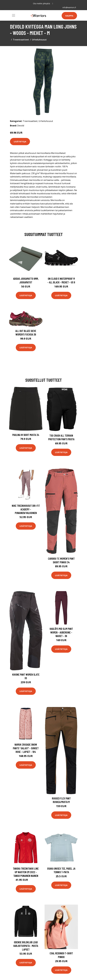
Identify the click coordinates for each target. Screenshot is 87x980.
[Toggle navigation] (14, 15)
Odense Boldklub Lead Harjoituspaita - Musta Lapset (26, 946)
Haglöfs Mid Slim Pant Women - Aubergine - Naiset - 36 (61, 632)
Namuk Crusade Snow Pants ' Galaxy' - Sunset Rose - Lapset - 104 (26, 748)
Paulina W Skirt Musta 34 (26, 435)
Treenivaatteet (21, 40)
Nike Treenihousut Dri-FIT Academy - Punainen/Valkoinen (26, 509)
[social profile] (53, 4)
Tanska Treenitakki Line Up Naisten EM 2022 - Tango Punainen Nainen (26, 872)
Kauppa (69, 16)
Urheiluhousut (39, 40)
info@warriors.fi (69, 7)
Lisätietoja (20, 141)
